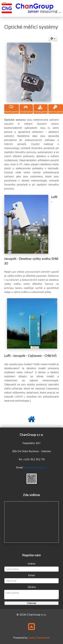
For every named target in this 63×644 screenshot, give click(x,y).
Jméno (32, 564)
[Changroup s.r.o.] (32, 8)
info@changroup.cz (35, 467)
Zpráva (32, 587)
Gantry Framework (39, 638)
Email (32, 575)
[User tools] (53, 39)
